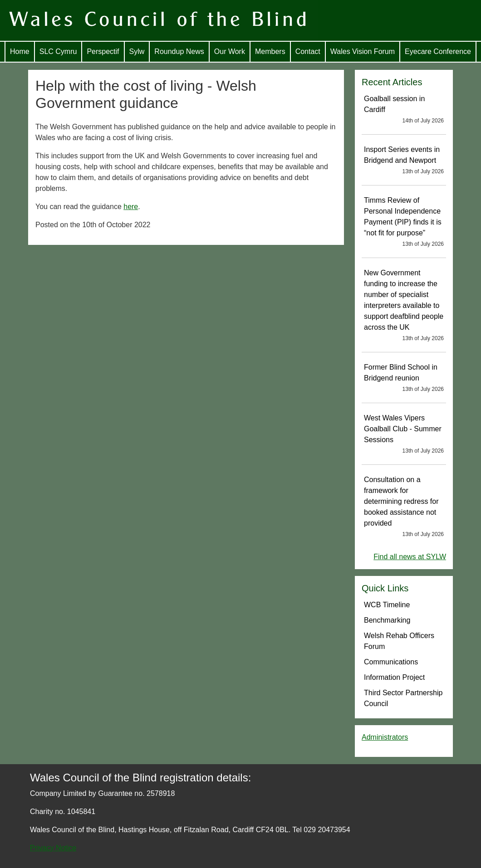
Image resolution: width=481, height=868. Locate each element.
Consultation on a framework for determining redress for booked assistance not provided (404, 507)
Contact (308, 51)
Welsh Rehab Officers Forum (399, 641)
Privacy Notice (53, 848)
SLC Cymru (58, 51)
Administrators (385, 737)
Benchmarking (387, 620)
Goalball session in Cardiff (404, 110)
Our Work (230, 51)
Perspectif (103, 51)
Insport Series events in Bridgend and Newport (404, 161)
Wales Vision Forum (363, 51)
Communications (391, 662)
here (131, 207)
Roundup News (179, 51)
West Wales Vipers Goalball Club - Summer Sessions (404, 434)
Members (270, 51)
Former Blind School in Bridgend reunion (404, 378)
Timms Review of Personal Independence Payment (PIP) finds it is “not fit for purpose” (404, 222)
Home (20, 51)
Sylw (137, 51)
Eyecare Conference (438, 51)
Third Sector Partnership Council (403, 698)
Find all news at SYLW (410, 557)
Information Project (394, 677)
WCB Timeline (387, 605)
